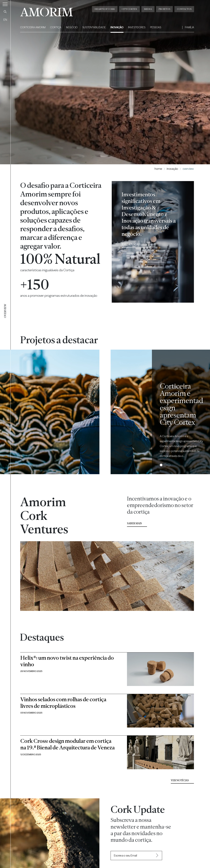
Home (158, 169)
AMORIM (46, 11)
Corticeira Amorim (33, 27)
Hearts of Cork (105, 9)
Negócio (72, 27)
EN (5, 20)
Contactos (184, 9)
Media (148, 9)
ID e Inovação (131, 244)
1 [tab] (161, 465)
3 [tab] (169, 465)
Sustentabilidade (94, 27)
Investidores (137, 27)
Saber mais (134, 523)
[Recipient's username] (132, 856)
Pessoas (156, 27)
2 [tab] (165, 465)
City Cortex (129, 9)
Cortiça (56, 27)
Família (189, 27)
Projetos (164, 9)
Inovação (117, 27)
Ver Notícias (180, 780)
